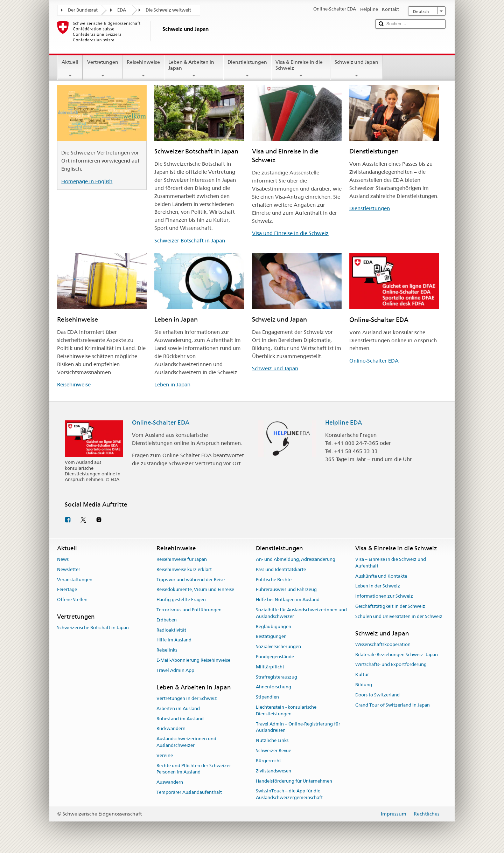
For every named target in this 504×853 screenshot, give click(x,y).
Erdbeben (167, 620)
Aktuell (70, 69)
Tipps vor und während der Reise (191, 580)
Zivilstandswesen (274, 771)
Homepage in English (87, 181)
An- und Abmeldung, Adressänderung (296, 559)
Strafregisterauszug (276, 677)
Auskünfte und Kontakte (381, 576)
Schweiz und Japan (356, 69)
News (63, 559)
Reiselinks (167, 650)
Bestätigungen (271, 637)
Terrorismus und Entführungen (189, 610)
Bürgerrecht (268, 761)
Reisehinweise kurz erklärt (184, 569)
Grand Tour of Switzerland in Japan (393, 705)
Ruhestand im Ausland (180, 719)
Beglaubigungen (274, 627)
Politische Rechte (274, 580)
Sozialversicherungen (278, 646)
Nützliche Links (272, 741)
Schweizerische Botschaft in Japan (93, 628)
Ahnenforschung (274, 687)
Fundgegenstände (275, 657)
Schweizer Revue (274, 751)
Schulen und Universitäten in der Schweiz (399, 616)
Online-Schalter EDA (374, 361)
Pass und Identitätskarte (281, 569)
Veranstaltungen (75, 580)
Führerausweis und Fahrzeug (286, 590)
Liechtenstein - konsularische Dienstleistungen (286, 710)
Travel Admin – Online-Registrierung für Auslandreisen (298, 727)
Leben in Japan (172, 384)
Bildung (364, 685)
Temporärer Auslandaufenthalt (189, 792)
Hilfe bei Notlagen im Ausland (288, 600)
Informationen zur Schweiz (384, 596)
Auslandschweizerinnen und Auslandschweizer (186, 742)
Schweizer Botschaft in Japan (190, 240)
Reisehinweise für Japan (182, 559)
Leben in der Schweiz (378, 586)
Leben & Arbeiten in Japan (194, 69)
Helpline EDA (344, 422)
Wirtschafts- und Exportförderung (391, 665)
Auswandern (170, 782)
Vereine (165, 755)
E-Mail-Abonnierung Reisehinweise (193, 660)
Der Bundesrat (83, 10)
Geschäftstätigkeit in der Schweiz (390, 606)
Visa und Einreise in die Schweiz (290, 233)
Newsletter (69, 569)
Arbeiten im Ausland (178, 708)
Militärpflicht (270, 667)
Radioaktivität (171, 630)
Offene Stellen (72, 600)
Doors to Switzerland (377, 695)
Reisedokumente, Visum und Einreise (195, 590)
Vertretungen (102, 69)
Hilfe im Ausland (174, 640)
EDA (122, 10)
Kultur (362, 675)
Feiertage (67, 590)
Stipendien (267, 697)
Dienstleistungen (247, 69)
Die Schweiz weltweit (168, 10)
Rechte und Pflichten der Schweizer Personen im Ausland (194, 769)
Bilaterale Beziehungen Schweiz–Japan (397, 655)
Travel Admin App (175, 670)
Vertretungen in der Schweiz (187, 698)
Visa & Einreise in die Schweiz (301, 69)
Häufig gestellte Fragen (181, 600)
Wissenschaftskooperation (383, 644)
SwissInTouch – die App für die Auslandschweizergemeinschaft (289, 794)
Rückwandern (171, 729)
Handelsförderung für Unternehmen (294, 781)
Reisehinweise (143, 69)
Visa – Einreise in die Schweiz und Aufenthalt (391, 563)
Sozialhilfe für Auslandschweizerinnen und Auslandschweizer (301, 613)
